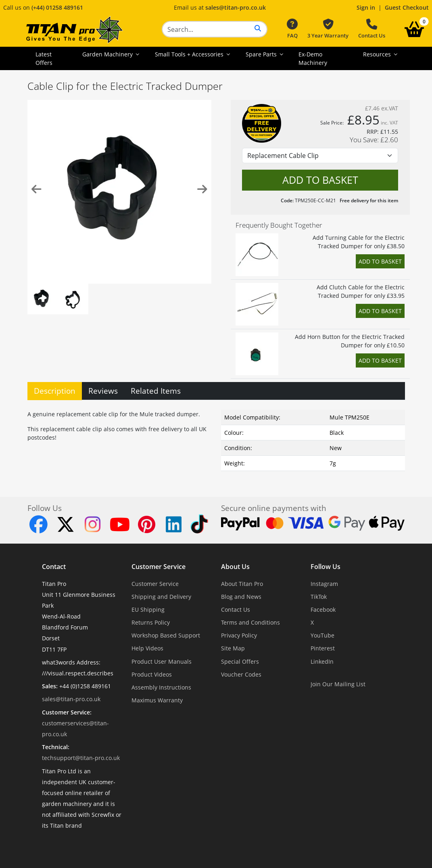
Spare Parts (262, 54)
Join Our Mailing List (338, 684)
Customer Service (159, 567)
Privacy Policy (239, 635)
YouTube (322, 635)
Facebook (323, 609)
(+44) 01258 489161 (57, 7)
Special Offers (240, 661)
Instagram (324, 584)
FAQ (292, 29)
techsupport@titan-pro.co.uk (81, 758)
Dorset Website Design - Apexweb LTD (244, 846)
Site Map (233, 648)
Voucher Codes (241, 674)
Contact (54, 567)
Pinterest (323, 648)
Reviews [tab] (103, 391)
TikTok (319, 597)
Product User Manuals (162, 661)
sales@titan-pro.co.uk (236, 7)
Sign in (366, 7)
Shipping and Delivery (161, 597)
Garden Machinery (108, 54)
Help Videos (147, 648)
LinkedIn (322, 661)
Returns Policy (151, 622)
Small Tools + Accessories (190, 54)
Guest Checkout (407, 7)
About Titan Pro (242, 584)
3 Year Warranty (328, 29)
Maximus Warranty (157, 700)
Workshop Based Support (166, 635)
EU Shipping (148, 609)
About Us (235, 567)
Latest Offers (44, 58)
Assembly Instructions (161, 687)
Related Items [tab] (156, 391)
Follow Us (326, 567)
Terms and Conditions (250, 622)
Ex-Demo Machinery (313, 58)
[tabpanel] (216, 439)
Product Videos (152, 674)
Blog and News (241, 597)
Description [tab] (55, 391)
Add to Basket (380, 261)
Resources (378, 54)
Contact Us (372, 29)
